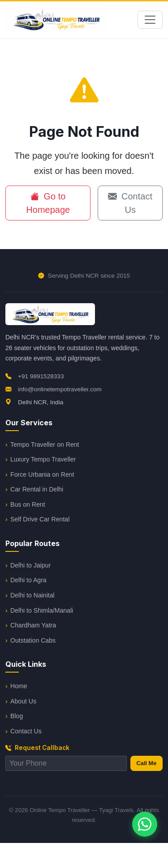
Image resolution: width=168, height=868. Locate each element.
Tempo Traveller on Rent (45, 445)
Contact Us (130, 203)
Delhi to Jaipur (30, 565)
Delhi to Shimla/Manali (42, 610)
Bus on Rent (28, 504)
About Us (23, 701)
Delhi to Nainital (32, 595)
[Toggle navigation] (150, 20)
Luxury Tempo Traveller (43, 459)
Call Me (147, 763)
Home (19, 686)
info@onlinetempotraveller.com (54, 389)
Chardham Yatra (33, 625)
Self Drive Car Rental (40, 519)
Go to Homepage (48, 203)
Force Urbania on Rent (42, 474)
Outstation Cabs (33, 640)
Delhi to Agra (28, 580)
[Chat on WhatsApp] (145, 824)
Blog (17, 716)
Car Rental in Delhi (37, 489)
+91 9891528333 (34, 376)
